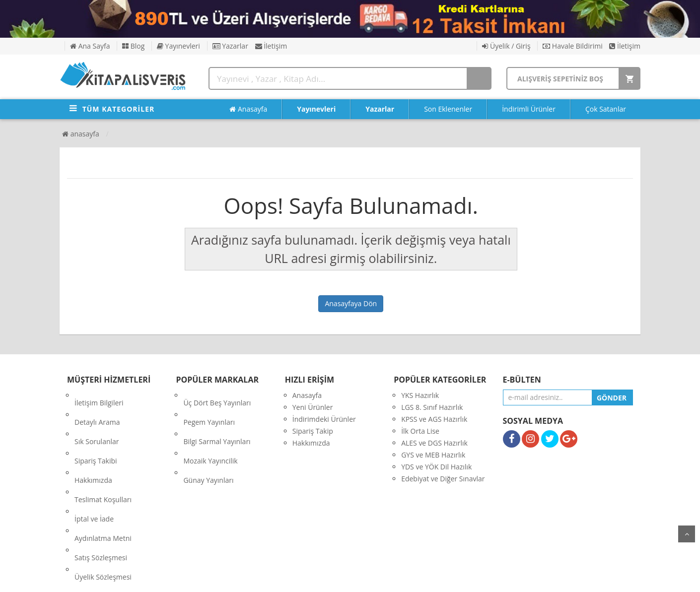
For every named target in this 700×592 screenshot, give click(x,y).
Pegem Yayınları (209, 407)
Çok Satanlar (606, 109)
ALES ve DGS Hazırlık (434, 443)
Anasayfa (248, 109)
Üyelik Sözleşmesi (103, 502)
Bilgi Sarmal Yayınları (217, 419)
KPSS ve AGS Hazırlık (434, 419)
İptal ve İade (94, 467)
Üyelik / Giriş (506, 46)
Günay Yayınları (208, 443)
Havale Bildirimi (573, 46)
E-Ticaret (340, 577)
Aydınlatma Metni (103, 479)
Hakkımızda (93, 443)
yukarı (687, 534)
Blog (133, 46)
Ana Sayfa (90, 46)
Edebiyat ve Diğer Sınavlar (443, 479)
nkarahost (306, 577)
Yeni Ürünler (313, 407)
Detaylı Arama (97, 407)
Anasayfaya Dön (351, 303)
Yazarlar (230, 46)
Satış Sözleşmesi (101, 491)
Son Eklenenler (448, 109)
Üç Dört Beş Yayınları (217, 395)
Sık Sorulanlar (97, 419)
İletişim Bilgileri (99, 395)
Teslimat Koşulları (103, 455)
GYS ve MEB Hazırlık (433, 455)
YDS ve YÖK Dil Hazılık (436, 467)
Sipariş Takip (313, 431)
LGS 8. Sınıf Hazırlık (432, 407)
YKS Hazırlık (420, 395)
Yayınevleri (178, 46)
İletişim (271, 46)
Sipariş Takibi (96, 431)
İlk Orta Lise (420, 431)
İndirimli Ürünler (529, 109)
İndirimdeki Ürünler (324, 419)
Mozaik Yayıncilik (210, 431)
